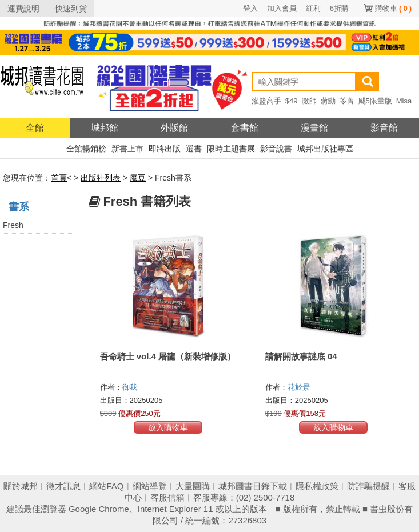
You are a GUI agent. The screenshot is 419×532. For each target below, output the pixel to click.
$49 (292, 101)
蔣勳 (328, 101)
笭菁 (347, 101)
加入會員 (282, 8)
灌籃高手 (266, 101)
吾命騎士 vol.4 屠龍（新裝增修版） (168, 356)
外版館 (174, 128)
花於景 (300, 387)
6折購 (339, 8)
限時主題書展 (231, 149)
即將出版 (165, 149)
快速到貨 (71, 9)
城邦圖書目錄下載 (253, 486)
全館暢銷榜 (86, 149)
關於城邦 (21, 486)
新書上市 (127, 149)
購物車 (393, 8)
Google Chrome (99, 509)
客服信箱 (167, 497)
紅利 (313, 8)
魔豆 (138, 178)
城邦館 (105, 128)
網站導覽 (150, 486)
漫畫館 (314, 128)
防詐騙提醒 (368, 486)
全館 (35, 128)
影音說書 (276, 149)
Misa (404, 101)
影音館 (384, 128)
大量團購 (193, 486)
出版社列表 (101, 178)
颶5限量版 (375, 101)
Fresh (13, 225)
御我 (131, 387)
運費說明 (23, 9)
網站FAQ (106, 486)
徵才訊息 (63, 486)
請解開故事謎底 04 (301, 356)
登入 (250, 8)
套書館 (245, 128)
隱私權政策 (317, 486)
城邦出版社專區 (325, 149)
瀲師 (309, 101)
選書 (194, 149)
